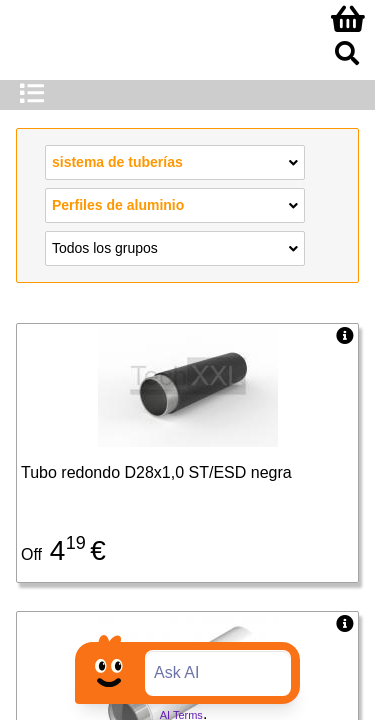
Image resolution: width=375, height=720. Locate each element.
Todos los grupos (175, 247)
